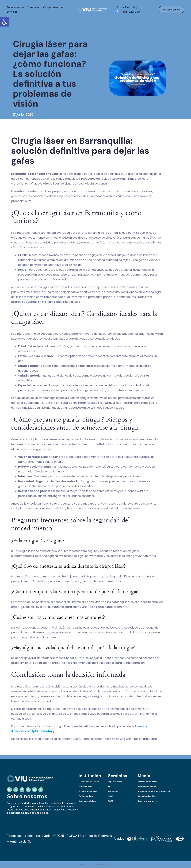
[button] (5, 22)
